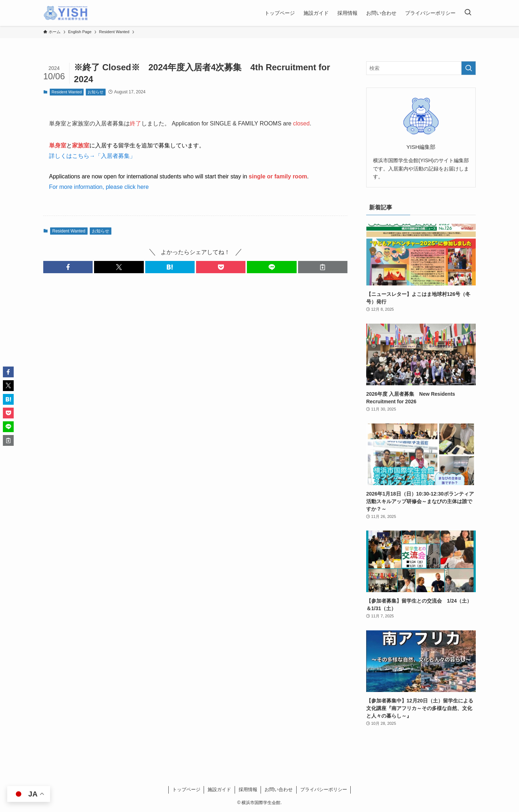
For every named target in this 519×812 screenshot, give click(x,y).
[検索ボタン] (468, 13)
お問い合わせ (279, 789)
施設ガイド (219, 789)
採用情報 (248, 789)
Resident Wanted (67, 92)
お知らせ (96, 92)
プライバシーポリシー (324, 789)
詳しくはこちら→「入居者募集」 (92, 156)
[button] (68, 267)
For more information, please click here (99, 187)
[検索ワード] (421, 68)
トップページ (186, 789)
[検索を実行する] (469, 68)
